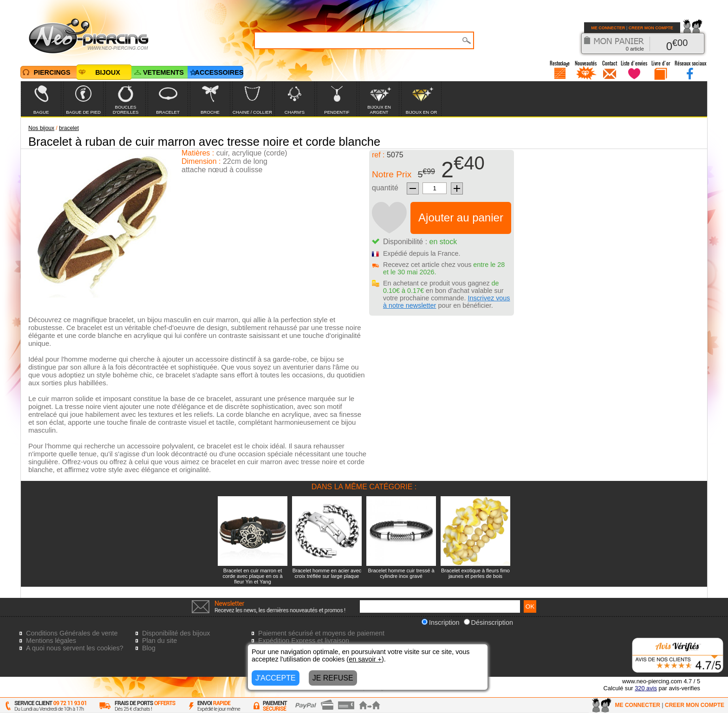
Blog (149, 648)
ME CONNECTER (608, 28)
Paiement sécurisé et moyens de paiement (321, 633)
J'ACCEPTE (276, 678)
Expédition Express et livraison (304, 641)
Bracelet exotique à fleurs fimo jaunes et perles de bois (475, 573)
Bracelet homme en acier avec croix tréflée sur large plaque (327, 573)
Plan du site (159, 641)
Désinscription (488, 622)
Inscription (441, 622)
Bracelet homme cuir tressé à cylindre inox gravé (401, 573)
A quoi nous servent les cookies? (75, 648)
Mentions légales (51, 641)
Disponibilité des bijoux (176, 633)
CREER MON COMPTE (651, 28)
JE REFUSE (333, 678)
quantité (385, 188)
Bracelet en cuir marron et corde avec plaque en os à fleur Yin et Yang (252, 576)
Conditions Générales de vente (72, 633)
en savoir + (365, 659)
